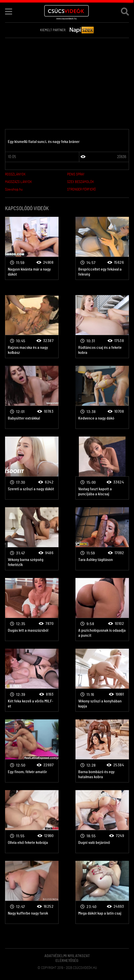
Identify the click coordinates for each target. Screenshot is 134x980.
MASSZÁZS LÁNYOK (18, 182)
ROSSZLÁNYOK (15, 174)
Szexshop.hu (14, 190)
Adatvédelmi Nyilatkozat (67, 956)
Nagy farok (32, 248)
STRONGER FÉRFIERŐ (82, 190)
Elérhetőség (67, 961)
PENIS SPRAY (76, 174)
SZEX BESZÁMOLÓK (81, 182)
